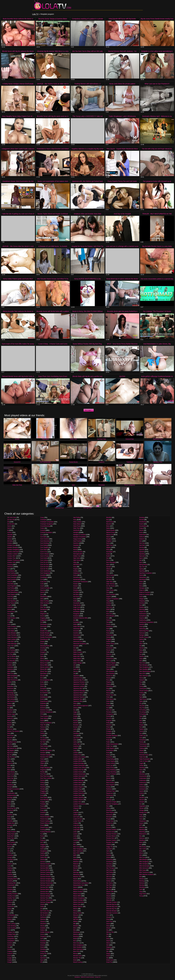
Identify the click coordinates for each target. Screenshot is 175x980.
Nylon (108, 565)
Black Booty (11, 772)
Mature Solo (77, 904)
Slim (108, 951)
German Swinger (45, 896)
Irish (75, 648)
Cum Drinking (44, 543)
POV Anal (109, 614)
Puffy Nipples (110, 748)
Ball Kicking (11, 697)
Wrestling (142, 887)
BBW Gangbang (12, 676)
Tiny (140, 703)
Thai (141, 682)
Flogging (43, 791)
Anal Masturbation (13, 592)
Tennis (141, 678)
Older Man (109, 582)
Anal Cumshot (12, 579)
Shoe (108, 915)
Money (75, 954)
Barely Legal (11, 714)
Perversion (110, 648)
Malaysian (76, 860)
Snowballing (143, 526)
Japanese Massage (79, 691)
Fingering (43, 770)
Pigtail (108, 669)
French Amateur (45, 817)
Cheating (10, 881)
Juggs (75, 712)
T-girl (141, 641)
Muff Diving (110, 522)
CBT (9, 849)
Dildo (42, 599)
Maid (75, 857)
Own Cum (109, 607)
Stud (141, 605)
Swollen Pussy (144, 637)
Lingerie (76, 812)
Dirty (42, 605)
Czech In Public (45, 588)
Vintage (141, 810)
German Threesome (46, 900)
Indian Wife (77, 627)
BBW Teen (10, 678)
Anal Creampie (12, 577)
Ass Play (10, 654)
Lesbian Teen (77, 802)
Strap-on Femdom (145, 592)
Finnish (42, 772)
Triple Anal (142, 757)
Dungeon (43, 652)
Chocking (10, 889)
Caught (10, 872)
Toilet (141, 723)
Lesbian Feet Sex (78, 770)
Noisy (108, 550)
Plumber (109, 691)
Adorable (10, 535)
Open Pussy (110, 590)
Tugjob (141, 763)
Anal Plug (10, 597)
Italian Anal (77, 654)
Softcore (142, 537)
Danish (42, 592)
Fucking (43, 830)
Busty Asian (11, 834)
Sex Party (109, 885)
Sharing (109, 894)
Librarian (76, 806)
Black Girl (10, 776)
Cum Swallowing (45, 571)
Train (141, 738)
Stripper (142, 599)
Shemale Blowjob (112, 911)
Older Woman (110, 584)
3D (8, 522)
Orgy (108, 601)
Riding (108, 808)
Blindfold (10, 780)
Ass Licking (11, 652)
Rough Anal (110, 821)
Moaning (76, 936)
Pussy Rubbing (111, 770)
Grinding (43, 949)
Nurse (108, 560)
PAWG (108, 609)
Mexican (76, 915)
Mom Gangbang (78, 945)
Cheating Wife (12, 883)
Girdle (42, 907)
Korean (75, 727)
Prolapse (109, 731)
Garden (43, 855)
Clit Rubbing (11, 915)
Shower (109, 928)
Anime (9, 609)
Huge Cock (77, 607)
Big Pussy (10, 753)
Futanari (43, 840)
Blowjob (10, 787)
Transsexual (143, 744)
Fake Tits (43, 725)
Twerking (142, 768)
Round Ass (110, 823)
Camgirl (10, 857)
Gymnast (43, 958)
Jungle (75, 716)
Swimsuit (142, 633)
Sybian (141, 639)
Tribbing (142, 748)
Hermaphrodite (78, 554)
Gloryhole (43, 924)
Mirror (75, 928)
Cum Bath (43, 537)
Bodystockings (12, 795)
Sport (141, 562)
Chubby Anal (11, 896)
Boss (9, 806)
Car (8, 862)
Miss (75, 930)
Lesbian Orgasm (78, 787)
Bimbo (9, 761)
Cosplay (10, 951)
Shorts (108, 924)
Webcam (142, 838)
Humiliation (77, 612)
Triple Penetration (145, 759)
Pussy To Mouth (111, 774)
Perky (108, 646)
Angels (9, 605)
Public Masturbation (112, 744)
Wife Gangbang (144, 862)
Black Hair (10, 778)
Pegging (109, 639)
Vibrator (142, 808)
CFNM (9, 853)
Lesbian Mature (78, 783)
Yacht (141, 889)
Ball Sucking (11, 701)
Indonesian (77, 629)
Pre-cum (109, 718)
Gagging (43, 847)
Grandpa (43, 943)
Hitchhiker (76, 565)
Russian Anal (110, 832)
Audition (10, 665)
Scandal (109, 855)
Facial (42, 721)
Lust (75, 842)
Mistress (76, 934)
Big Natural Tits (12, 748)
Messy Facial (77, 913)
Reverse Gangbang (112, 804)
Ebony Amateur (45, 661)
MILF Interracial (78, 851)
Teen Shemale (144, 676)
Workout (142, 883)
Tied (141, 695)
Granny (42, 945)
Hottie (75, 601)
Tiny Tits (142, 708)
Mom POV (76, 951)
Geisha (42, 860)
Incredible (76, 622)
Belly (9, 733)
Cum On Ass (44, 562)
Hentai (75, 550)
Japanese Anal (78, 678)
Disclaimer (77, 977)
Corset (9, 949)
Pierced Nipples (111, 663)
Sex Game (110, 883)
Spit (140, 560)
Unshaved (142, 789)
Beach (9, 721)
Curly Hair (43, 582)
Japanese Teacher (79, 697)
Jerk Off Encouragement (81, 706)
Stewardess (143, 577)
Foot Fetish (44, 798)
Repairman (110, 793)
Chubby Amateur (12, 894)
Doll (41, 622)
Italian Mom (77, 661)
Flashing (43, 787)
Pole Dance (110, 699)
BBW (9, 671)
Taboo (141, 644)
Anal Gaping (11, 590)
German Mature (45, 889)
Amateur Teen (12, 558)
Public (108, 742)
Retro (108, 798)
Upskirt (141, 791)
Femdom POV (45, 757)
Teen (141, 661)
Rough (108, 819)
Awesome (10, 669)
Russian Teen (110, 842)
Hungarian (76, 614)
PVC (108, 618)
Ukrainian (142, 774)
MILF (75, 845)
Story (141, 586)
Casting (10, 868)
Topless (142, 729)
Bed (9, 727)
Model (75, 939)
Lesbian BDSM (78, 761)
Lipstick (75, 815)
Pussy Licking (110, 763)
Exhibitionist (44, 697)
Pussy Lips (110, 765)
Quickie (109, 778)
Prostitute (109, 738)
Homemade (77, 579)
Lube (75, 836)
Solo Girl (142, 543)
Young (141, 896)
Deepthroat (44, 597)
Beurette (10, 738)
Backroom (10, 689)
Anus (9, 614)
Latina (75, 742)
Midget (75, 917)
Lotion (75, 832)
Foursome (43, 808)
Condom (10, 943)
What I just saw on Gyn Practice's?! (157, 84)
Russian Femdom (112, 834)
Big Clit (9, 744)
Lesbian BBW (77, 759)
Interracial (76, 639)
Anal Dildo (10, 584)
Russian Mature (111, 836)
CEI (8, 851)
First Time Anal (45, 776)
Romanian (109, 815)
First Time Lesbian (46, 778)
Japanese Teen (78, 699)
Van (140, 804)
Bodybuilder (11, 793)
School (108, 857)
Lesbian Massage (79, 780)
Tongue (141, 725)
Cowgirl (10, 962)
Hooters (76, 586)
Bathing (10, 716)
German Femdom (46, 877)
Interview (76, 646)
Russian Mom (110, 838)
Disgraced (43, 614)
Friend (42, 825)
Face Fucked (44, 716)
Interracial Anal (78, 641)
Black (9, 770)
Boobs (9, 800)
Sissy (108, 939)
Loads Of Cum (78, 819)
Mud (108, 520)
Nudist (108, 556)
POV (108, 612)
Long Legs (76, 827)
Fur (41, 838)
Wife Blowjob (143, 860)
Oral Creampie (111, 594)
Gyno (42, 960)
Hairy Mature (77, 524)
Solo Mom (142, 545)
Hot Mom (76, 594)
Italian (75, 650)
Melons (75, 909)
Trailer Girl (142, 736)
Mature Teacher (78, 907)
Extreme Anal (44, 710)
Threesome (143, 689)
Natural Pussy (111, 532)
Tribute (141, 750)
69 (8, 530)
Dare (42, 594)
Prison (108, 727)
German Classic (45, 874)
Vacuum (142, 800)
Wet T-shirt (143, 849)
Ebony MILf (44, 669)
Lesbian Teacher (78, 800)
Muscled (109, 524)
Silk (107, 934)
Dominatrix (43, 627)
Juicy (75, 714)
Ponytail (109, 706)
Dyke (42, 656)
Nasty (108, 528)
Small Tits (109, 962)
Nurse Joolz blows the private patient (122, 84)
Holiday (75, 571)
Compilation (11, 941)
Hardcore (76, 543)
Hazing (75, 547)
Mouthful (109, 518)
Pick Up (109, 661)
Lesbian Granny (78, 772)
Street (141, 597)
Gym (42, 956)
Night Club (109, 545)
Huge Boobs (77, 605)
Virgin (141, 815)
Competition (11, 939)
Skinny (108, 943)
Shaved (109, 896)
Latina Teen (77, 744)
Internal (75, 637)
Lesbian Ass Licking (79, 757)
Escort (42, 684)
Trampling (142, 740)
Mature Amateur (78, 892)
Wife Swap (142, 870)
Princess (109, 725)
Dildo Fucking (44, 601)
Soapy (141, 528)
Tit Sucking (143, 714)
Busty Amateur (12, 832)
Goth (42, 939)
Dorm (42, 629)
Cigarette (10, 900)
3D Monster (11, 524)
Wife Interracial (144, 868)
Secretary (109, 864)
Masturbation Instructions (81, 883)
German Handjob (45, 881)
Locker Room (77, 821)
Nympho (109, 567)
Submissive (143, 614)
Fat (41, 736)
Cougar (10, 958)
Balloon (10, 703)
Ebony (42, 659)
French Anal (44, 819)
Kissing (75, 721)
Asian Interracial (12, 637)
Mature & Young (78, 889)
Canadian (10, 860)
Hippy (75, 562)
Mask (75, 870)
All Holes (10, 541)
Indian (75, 624)
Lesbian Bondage (78, 763)
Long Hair (76, 825)
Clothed (10, 919)
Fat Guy (43, 738)
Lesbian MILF (77, 778)
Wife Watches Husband (146, 874)
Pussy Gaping (111, 761)
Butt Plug (10, 845)
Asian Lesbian (12, 639)
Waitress (142, 827)
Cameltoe (10, 855)
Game (42, 849)
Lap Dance (76, 738)
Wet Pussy (142, 847)
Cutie (42, 584)
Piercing (109, 667)
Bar (8, 708)
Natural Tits (110, 535)
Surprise (142, 618)
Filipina (42, 763)
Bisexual (10, 763)
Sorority (142, 547)
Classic (10, 904)
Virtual (141, 817)
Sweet (141, 627)
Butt (9, 840)
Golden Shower (45, 932)
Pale (108, 622)
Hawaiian (76, 545)
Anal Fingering (12, 586)
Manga (75, 866)
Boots (9, 802)
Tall (140, 646)
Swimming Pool (144, 631)
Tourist (141, 731)
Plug (108, 689)
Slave (108, 949)
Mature (75, 887)
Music (108, 526)
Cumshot (43, 575)
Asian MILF (11, 641)
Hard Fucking (77, 541)
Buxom (9, 847)
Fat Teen (43, 742)
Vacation (142, 798)
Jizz (74, 710)
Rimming (109, 810)
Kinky (75, 718)
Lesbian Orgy (77, 789)
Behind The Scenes (13, 731)
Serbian (109, 881)
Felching (43, 748)
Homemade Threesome (80, 582)
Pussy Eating (110, 759)
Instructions (77, 635)
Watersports (143, 834)
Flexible (43, 789)
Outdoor (109, 605)
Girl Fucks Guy (45, 911)
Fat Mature (44, 740)
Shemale (109, 900)
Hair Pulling (77, 518)
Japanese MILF (78, 689)
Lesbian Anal (77, 755)
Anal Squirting (12, 601)
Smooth (142, 520)
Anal (9, 569)
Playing (108, 684)
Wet (140, 845)
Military (75, 921)
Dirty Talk (43, 607)
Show (108, 926)
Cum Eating (44, 545)
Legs (75, 750)
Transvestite (143, 746)
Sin (107, 936)
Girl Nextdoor (44, 913)
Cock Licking (11, 924)
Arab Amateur (11, 618)
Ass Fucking (11, 650)
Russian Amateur (111, 830)
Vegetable (142, 806)
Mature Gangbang (79, 898)
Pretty (108, 723)
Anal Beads (11, 571)
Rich (108, 806)
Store (141, 584)
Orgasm (109, 597)
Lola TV (35, 14)
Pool (108, 708)
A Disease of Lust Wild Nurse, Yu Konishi (53, 246)
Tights (141, 701)
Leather (76, 748)
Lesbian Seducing (79, 793)
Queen (108, 776)
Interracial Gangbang (80, 644)
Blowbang (10, 785)
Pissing (108, 678)
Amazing (10, 565)
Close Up (10, 917)
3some (9, 526)
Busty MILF (11, 836)
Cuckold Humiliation (46, 532)
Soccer (141, 530)
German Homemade (46, 883)
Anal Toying (11, 603)
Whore (141, 853)
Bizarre (9, 768)
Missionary (76, 932)
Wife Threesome (144, 872)
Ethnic (42, 686)
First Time (43, 774)
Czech (42, 586)
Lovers (75, 834)
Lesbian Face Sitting (79, 768)
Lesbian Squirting (78, 798)
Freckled (43, 812)
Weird (141, 842)
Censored (10, 877)
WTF (141, 825)
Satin (108, 851)
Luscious (76, 840)
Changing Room (12, 879)
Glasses (43, 921)
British (9, 819)
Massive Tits (77, 877)
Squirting (142, 571)
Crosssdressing (45, 526)
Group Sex (43, 954)
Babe (9, 684)
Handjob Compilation (79, 537)
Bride (9, 817)
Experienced (44, 701)
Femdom (43, 753)
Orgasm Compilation (112, 599)
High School (77, 560)
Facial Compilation (46, 723)
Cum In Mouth (45, 554)
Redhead (109, 789)
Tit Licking (142, 712)
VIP (140, 795)
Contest (10, 945)
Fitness (42, 785)
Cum (42, 535)
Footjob (43, 802)
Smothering (143, 522)
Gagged (43, 845)
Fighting (43, 761)
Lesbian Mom (77, 785)
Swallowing (143, 620)
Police (108, 701)
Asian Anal (11, 629)
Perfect (108, 641)
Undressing (143, 783)
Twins (141, 770)
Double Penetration (46, 637)
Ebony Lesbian (45, 667)
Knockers (76, 725)
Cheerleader (11, 885)
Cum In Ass (44, 552)
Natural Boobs (111, 530)
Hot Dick (122, 376)
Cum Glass (44, 550)
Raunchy (109, 780)
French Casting (45, 821)
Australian (10, 667)
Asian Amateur (12, 627)
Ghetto (42, 904)
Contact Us (98, 977)
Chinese (10, 887)
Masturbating (77, 881)
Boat (9, 791)
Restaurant (110, 795)
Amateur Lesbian (12, 554)
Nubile (108, 554)
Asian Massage (12, 644)
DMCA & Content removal (87, 977)
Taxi (140, 654)
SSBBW (109, 845)
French (42, 815)
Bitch (9, 765)
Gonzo (42, 934)
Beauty (9, 723)
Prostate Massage (112, 736)
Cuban (42, 528)
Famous (43, 727)
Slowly (108, 956)
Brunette (10, 821)
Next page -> (89, 410)
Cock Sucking (11, 928)
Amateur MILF (12, 556)
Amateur (10, 543)
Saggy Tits (109, 847)
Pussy (108, 755)
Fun (41, 834)
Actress (10, 532)
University (142, 787)
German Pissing (45, 894)
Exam (42, 695)
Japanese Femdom (79, 682)
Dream (42, 641)
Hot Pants (76, 597)
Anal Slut (10, 599)
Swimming (142, 629)
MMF (75, 855)
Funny (42, 836)
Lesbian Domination (79, 765)
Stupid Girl (142, 612)
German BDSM (45, 870)
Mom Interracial (78, 949)
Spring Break (143, 565)
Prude (108, 740)
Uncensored (143, 776)
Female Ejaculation (46, 750)
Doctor (42, 616)
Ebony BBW (44, 665)
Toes (141, 721)
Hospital (76, 590)
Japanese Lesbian (79, 686)
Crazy (42, 518)
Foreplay (43, 804)
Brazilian (10, 815)
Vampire (142, 802)
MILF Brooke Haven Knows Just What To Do (53, 279)
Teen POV (142, 674)
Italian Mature (77, 659)
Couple (9, 960)
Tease (141, 659)
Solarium (142, 539)
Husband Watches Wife (80, 618)
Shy (107, 930)
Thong (141, 686)
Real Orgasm (110, 785)
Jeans (75, 703)
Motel (75, 960)
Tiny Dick (142, 706)
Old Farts (109, 577)
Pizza (108, 680)
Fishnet (42, 780)
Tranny (141, 742)
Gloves (42, 926)
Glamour (43, 919)
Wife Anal (142, 857)
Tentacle (142, 680)
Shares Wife (110, 892)
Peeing (108, 637)
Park (108, 629)
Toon (141, 727)
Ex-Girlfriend (44, 693)
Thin (141, 684)
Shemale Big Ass (111, 904)
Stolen (141, 582)
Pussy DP (109, 757)
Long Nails (76, 830)
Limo (75, 810)
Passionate (110, 635)
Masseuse (76, 874)
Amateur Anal (11, 545)
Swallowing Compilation (146, 622)
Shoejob (109, 917)
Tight (141, 697)
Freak (42, 810)
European (43, 689)
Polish (108, 703)
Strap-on (142, 590)
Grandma (43, 941)
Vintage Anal (143, 812)
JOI (74, 667)
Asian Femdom (12, 635)
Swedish (142, 624)
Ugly (141, 772)
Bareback (10, 710)
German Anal (44, 866)
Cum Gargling (44, 547)
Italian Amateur (78, 652)
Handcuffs (76, 530)
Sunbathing (143, 616)
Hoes (75, 567)
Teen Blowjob (143, 665)
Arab (9, 616)
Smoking (142, 518)
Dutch (42, 654)
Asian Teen (11, 646)
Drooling (43, 648)
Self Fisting (110, 872)
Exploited (43, 703)
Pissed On (109, 676)
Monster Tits (77, 958)
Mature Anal (77, 894)
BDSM (9, 682)
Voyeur (141, 823)
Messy (75, 911)
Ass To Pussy (11, 659)
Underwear (143, 780)
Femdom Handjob (46, 755)
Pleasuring (110, 686)
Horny (75, 588)
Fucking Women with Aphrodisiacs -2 (87, 84)
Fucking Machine (45, 832)
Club (9, 921)
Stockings (142, 579)
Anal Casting (11, 573)
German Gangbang (46, 879)
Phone (108, 656)
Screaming (110, 862)
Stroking (142, 603)
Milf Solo (76, 919)
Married (76, 868)
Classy (9, 909)
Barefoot (10, 712)
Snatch (141, 524)
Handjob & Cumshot (79, 535)
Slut (107, 958)
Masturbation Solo (79, 885)
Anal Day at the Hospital (122, 214)
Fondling (43, 793)
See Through (110, 868)
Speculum (142, 556)
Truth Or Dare (143, 761)
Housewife (76, 603)
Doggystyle (44, 620)
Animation (10, 607)
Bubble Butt (11, 823)
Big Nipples (11, 750)
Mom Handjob (77, 947)
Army (9, 620)
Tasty (141, 650)
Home (75, 575)
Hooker (75, 584)
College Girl (11, 932)
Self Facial (109, 870)
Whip (141, 851)
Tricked (141, 753)
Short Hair (109, 921)
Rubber (108, 825)
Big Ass (10, 740)
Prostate (109, 733)
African (9, 539)
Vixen (141, 819)
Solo (141, 541)
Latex (75, 740)
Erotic (42, 682)
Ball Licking (11, 699)
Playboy (109, 682)
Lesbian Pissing (78, 791)
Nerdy (108, 543)
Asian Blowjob (12, 633)
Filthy (42, 765)
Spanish (142, 552)
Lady (75, 736)
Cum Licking (44, 560)
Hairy (75, 520)
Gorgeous (43, 936)
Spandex (142, 550)
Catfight (10, 870)
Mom (75, 941)
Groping (43, 951)
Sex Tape (109, 887)
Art (8, 622)
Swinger (142, 635)
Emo (42, 678)
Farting (42, 733)
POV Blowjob (110, 616)
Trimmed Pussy (144, 755)
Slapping (109, 947)
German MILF (44, 887)
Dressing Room (45, 646)
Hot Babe (76, 592)
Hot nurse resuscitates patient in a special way (157, 279)
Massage (76, 872)
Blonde (9, 783)
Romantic (109, 817)
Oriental (109, 603)
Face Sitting (44, 718)
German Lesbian (45, 885)
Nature (108, 537)
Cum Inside (44, 558)
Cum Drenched (45, 541)
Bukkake (10, 825)
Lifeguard (76, 808)
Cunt (42, 579)
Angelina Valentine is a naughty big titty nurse (87, 149)
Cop (9, 947)
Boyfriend (10, 810)
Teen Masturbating (145, 671)
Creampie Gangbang (47, 524)
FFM (42, 714)
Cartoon (10, 864)
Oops (108, 588)
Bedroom (10, 729)
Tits (140, 718)
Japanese (76, 676)
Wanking (142, 830)
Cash (9, 866)
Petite (108, 652)
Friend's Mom (44, 827)
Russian (109, 827)
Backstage (10, 693)
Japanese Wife (78, 701)
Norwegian (110, 552)
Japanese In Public (79, 684)
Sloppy (108, 954)
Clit (8, 913)
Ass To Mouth (11, 656)
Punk (108, 753)
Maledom (76, 862)
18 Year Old (11, 520)
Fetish (42, 759)
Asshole (10, 663)
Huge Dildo (77, 609)
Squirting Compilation (146, 573)
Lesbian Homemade (79, 774)
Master (75, 879)
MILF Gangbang (78, 849)
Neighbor (109, 541)
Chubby (10, 892)
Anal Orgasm (11, 594)
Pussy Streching (111, 772)
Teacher (142, 656)
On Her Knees (111, 586)
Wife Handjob (143, 864)
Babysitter (10, 686)
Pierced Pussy (111, 665)
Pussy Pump (110, 768)
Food (42, 795)
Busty (9, 830)
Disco (42, 612)
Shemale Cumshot (112, 913)
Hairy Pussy (77, 526)
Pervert (108, 650)
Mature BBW (77, 896)
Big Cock (10, 746)
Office (108, 571)
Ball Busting (11, 695)
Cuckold (43, 530)
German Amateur (45, 864)
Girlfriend (43, 917)
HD (41, 962)
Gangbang (43, 851)
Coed (9, 930)
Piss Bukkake (110, 671)
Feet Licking (44, 746)
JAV (74, 665)
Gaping (42, 853)
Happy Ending (77, 539)
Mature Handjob (78, 900)
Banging (10, 706)
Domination (44, 624)
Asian (9, 624)
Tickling (141, 693)
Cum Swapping (45, 573)
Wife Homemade (144, 866)
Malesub (76, 864)
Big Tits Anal (11, 757)
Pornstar (109, 712)
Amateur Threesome (13, 560)
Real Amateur (110, 783)
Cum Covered (44, 539)
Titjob (141, 716)
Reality (108, 787)
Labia (75, 729)
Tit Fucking (143, 710)
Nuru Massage (111, 562)
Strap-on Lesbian (144, 594)
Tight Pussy (143, 699)
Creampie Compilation (47, 522)
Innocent (76, 631)
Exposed (43, 706)
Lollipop (76, 823)
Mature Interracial (78, 902)
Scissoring (109, 860)
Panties (109, 624)
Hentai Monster (78, 552)
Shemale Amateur (112, 902)
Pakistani (109, 620)
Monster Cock (77, 956)
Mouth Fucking (78, 962)
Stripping (142, 601)
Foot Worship (44, 800)
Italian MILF (77, 656)
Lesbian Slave (77, 795)
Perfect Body (110, 644)
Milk (74, 924)
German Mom (44, 892)
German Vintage (45, 902)
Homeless (76, 577)
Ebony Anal (44, 663)
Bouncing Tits (11, 808)
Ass (8, 648)
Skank (108, 941)
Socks (141, 532)
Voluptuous (143, 821)
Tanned (141, 648)
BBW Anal (10, 674)
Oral (108, 592)
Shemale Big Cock (112, 907)
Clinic (9, 911)
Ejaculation (44, 674)
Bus (9, 827)
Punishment (110, 750)
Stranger (142, 588)
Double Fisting (45, 635)
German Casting (45, 872)
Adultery (10, 537)
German (43, 862)
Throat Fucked (144, 691)
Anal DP (10, 582)
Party (108, 633)
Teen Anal (142, 663)
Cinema (10, 902)
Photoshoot (110, 659)
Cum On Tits (44, 569)
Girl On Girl (44, 915)
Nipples (109, 547)
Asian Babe (11, 631)
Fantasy (43, 729)
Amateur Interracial (13, 552)
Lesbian (76, 753)
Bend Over (11, 736)
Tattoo (141, 652)
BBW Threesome (12, 680)
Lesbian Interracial (79, 776)
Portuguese (110, 714)
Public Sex (110, 746)
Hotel (75, 599)
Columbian (11, 936)
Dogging (43, 618)
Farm (42, 731)
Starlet (141, 575)
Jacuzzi (75, 671)
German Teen (44, 898)
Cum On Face (45, 565)
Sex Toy (109, 889)
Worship (142, 885)
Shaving (109, 898)
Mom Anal (76, 943)
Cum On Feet (44, 567)
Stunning (142, 609)
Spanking (142, 554)
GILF (42, 842)
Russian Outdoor (111, 840)
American (10, 567)
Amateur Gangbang (13, 550)
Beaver (9, 725)
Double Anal (44, 631)
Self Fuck (109, 874)
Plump (108, 693)
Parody (108, 631)
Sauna (108, 853)
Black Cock (11, 774)
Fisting (42, 783)
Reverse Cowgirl (111, 802)
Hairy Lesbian (77, 522)
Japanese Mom (78, 695)
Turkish (141, 765)
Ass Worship (11, 661)
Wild (141, 877)
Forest (42, 806)
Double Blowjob (45, 633)
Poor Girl (109, 710)
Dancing (43, 590)
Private (108, 729)
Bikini (9, 759)
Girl (41, 909)
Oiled (108, 573)
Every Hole (44, 691)
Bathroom (10, 718)
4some (9, 528)
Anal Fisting (11, 588)
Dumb (42, 650)
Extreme (43, 708)
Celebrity (10, 874)
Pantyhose (110, 627)
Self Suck (109, 877)
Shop (108, 919)
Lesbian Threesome (79, 804)
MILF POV (76, 853)
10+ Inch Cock (12, 518)
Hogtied (76, 569)
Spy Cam (142, 567)
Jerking (75, 708)
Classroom (11, 907)
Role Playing (110, 812)
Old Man (109, 579)
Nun (108, 558)
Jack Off (76, 669)
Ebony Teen (44, 671)
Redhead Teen (111, 791)
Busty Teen (11, 838)
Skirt (108, 945)
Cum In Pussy (45, 556)
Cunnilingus (44, 577)
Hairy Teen (76, 528)
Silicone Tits (110, 932)
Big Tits (10, 755)
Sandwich (109, 849)
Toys (141, 733)
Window (142, 879)
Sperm (141, 558)
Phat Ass (109, 654)
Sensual (109, 879)
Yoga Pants (143, 894)
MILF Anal (76, 847)
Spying (141, 569)
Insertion (76, 633)
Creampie (43, 520)
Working (142, 881)
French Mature (45, 823)
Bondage (10, 798)
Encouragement (45, 680)
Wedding (142, 840)
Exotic (42, 699)
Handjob (76, 532)
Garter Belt (44, 857)
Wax (141, 836)
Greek (42, 947)
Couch (9, 956)
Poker (108, 697)
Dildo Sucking (44, 603)
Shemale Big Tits (111, 909)
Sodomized (143, 535)
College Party (11, 934)
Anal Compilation (12, 575)
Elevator (43, 676)
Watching (142, 832)
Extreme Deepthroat (46, 712)
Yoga (141, 892)
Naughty (109, 539)
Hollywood (76, 573)
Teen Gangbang (144, 667)
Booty (9, 804)
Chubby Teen (11, 898)
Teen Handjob (143, 669)
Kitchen (75, 723)
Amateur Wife (11, 562)
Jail (74, 674)
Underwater (143, 778)
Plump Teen (110, 695)
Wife (141, 855)
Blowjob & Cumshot (13, 789)
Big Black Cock (12, 742)
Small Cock (110, 960)
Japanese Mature (78, 693)
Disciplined (44, 609)
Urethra (141, 793)
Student (142, 607)
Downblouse (44, 639)
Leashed (76, 746)
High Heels (77, 558)
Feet (42, 744)
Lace (75, 731)
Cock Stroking (12, 926)
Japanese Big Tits (79, 680)
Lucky (75, 838)
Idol (74, 620)
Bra (8, 812)
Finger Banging (45, 768)
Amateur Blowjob (12, 547)
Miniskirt (76, 926)
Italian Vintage (78, 663)
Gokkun (43, 930)
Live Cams (76, 817)
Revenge (109, 800)
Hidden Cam (77, 556)
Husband (76, 616)
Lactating (76, 733)
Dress (42, 644)
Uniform (142, 785)
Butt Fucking (11, 842)
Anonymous (11, 612)
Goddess (43, 928)
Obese (108, 569)
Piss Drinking (110, 674)
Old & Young (110, 575)
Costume (10, 954)
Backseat (10, 691)
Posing (108, 716)
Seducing (109, 866)
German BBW (44, 868)
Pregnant (109, 721)
